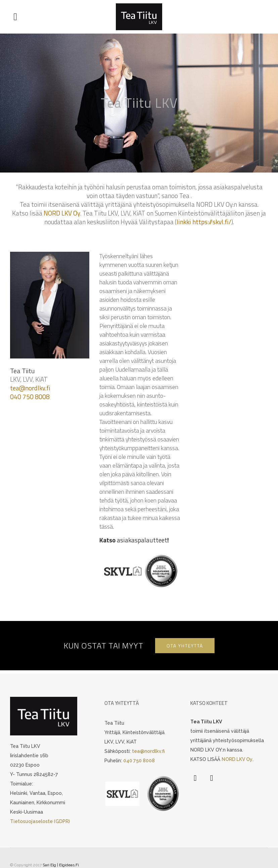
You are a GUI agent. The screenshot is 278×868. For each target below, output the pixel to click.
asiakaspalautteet (142, 540)
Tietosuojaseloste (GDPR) (40, 822)
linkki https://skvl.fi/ (204, 222)
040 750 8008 (30, 397)
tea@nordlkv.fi (30, 388)
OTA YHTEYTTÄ (185, 646)
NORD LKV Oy (62, 213)
